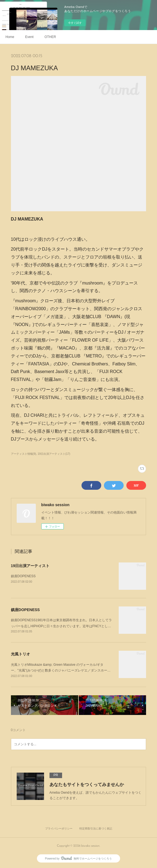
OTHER (50, 37)
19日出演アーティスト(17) (54, 454)
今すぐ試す (75, 23)
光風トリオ (21, 654)
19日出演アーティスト (30, 566)
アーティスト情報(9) (24, 454)
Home (10, 37)
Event (29, 37)
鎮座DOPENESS (23, 576)
